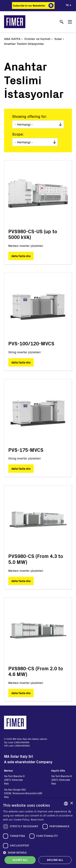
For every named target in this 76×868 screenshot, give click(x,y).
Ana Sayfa (12, 39)
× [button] (71, 803)
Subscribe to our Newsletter (29, 6)
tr (67, 5)
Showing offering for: (29, 116)
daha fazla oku (21, 256)
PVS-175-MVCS (26, 450)
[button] (38, 853)
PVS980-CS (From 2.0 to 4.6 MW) (36, 671)
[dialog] (38, 833)
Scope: (18, 134)
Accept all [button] (20, 860)
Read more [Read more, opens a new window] (37, 820)
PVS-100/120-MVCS (31, 343)
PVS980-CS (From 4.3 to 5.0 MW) (36, 559)
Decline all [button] (55, 860)
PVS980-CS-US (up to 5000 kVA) (33, 234)
